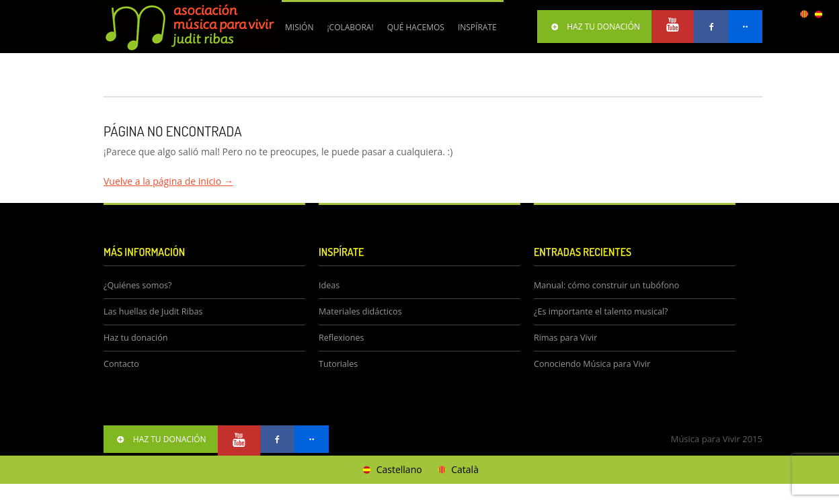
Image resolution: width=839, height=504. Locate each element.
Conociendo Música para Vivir (592, 364)
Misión (299, 27)
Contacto (121, 364)
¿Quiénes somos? (138, 285)
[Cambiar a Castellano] (391, 470)
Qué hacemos (412, 32)
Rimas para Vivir (565, 338)
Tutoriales (338, 364)
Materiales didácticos (360, 311)
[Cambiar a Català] (457, 470)
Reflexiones (341, 338)
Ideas (329, 285)
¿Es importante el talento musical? (601, 311)
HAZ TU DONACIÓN (594, 27)
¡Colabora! (347, 32)
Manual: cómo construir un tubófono (606, 285)
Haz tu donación (135, 338)
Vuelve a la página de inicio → (168, 181)
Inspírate (477, 27)
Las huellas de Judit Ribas (153, 311)
